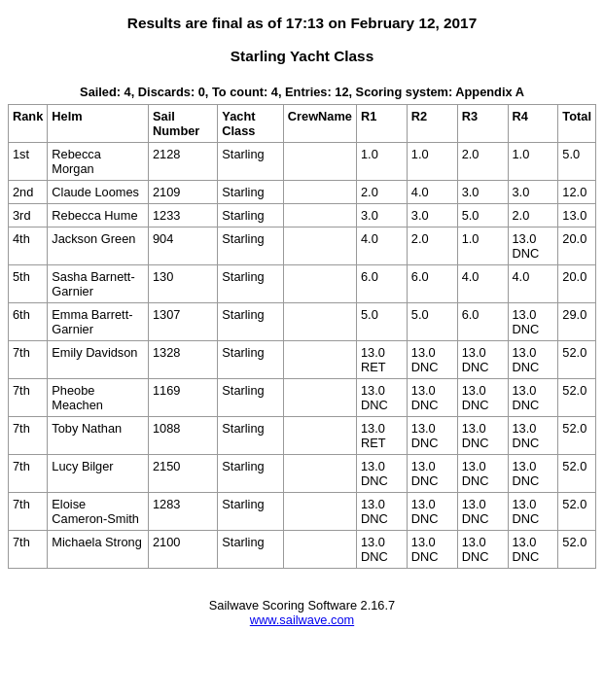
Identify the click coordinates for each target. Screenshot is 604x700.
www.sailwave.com (302, 620)
